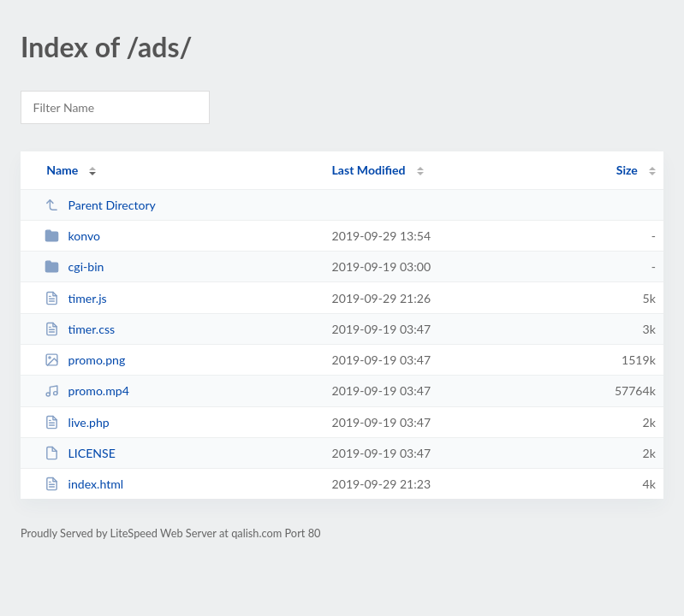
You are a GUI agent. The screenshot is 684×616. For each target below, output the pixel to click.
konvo (72, 236)
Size (627, 170)
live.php (77, 422)
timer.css (80, 329)
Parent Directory (100, 205)
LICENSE (80, 453)
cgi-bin (74, 267)
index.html (84, 484)
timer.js (76, 298)
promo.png (85, 360)
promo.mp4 (87, 391)
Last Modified (369, 170)
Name (62, 170)
